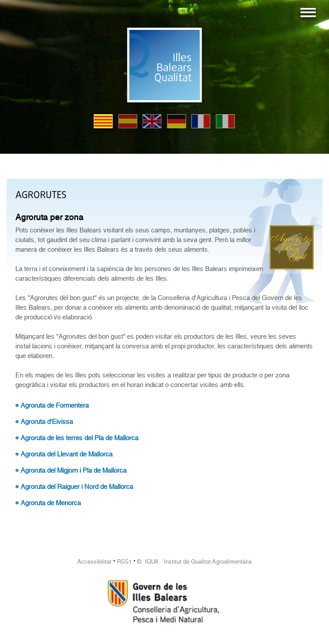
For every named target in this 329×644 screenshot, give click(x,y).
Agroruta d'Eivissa (47, 422)
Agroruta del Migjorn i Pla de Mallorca (74, 470)
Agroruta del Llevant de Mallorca (67, 454)
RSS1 (124, 562)
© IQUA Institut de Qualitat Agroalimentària (194, 562)
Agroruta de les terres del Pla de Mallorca (80, 438)
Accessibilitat (94, 562)
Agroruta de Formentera (55, 405)
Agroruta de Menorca (51, 503)
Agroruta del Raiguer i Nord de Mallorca (77, 487)
